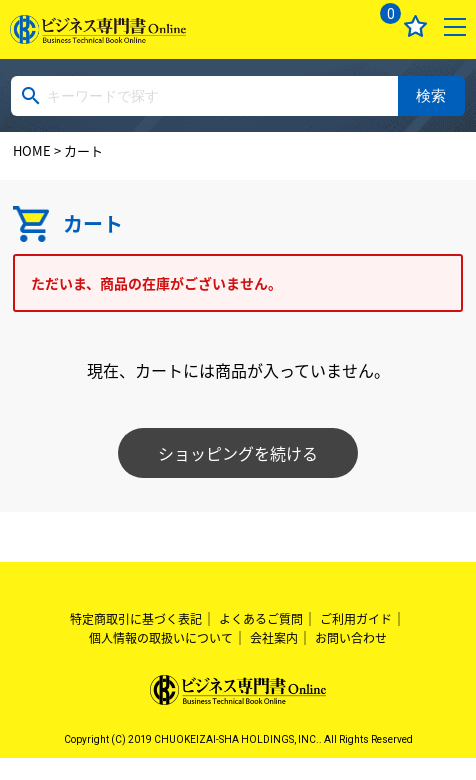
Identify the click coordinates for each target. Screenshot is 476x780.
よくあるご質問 (261, 619)
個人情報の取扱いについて (161, 638)
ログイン (337, 26)
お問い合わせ (351, 638)
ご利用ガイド (356, 619)
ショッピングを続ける (238, 453)
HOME (32, 150)
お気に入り (415, 26)
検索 (431, 95)
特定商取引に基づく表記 (136, 619)
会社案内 (274, 638)
